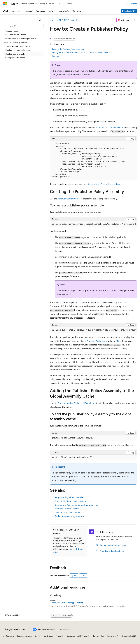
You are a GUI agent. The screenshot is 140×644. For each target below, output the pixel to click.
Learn (52, 20)
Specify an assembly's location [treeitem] (18, 46)
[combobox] (23, 26)
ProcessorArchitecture (97, 341)
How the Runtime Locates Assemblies (73, 501)
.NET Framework (70, 20)
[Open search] (127, 4)
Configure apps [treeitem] (12, 31)
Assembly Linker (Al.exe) (69, 199)
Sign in (134, 3)
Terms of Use (98, 636)
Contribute (48, 636)
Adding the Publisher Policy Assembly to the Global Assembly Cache (80, 52)
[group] (93, 224)
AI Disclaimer (9, 636)
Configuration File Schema (67, 512)
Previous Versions (24, 636)
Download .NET (129, 11)
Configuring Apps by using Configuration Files (77, 505)
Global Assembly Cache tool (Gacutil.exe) (77, 403)
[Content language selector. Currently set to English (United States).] (16, 629)
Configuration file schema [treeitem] (16, 58)
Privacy (59, 636)
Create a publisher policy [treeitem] (16, 54)
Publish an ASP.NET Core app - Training (66, 603)
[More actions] (134, 20)
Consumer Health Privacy (77, 636)
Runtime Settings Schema (67, 509)
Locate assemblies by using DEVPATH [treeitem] (21, 39)
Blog (37, 636)
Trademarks (112, 636)
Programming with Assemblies (69, 497)
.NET (59, 20)
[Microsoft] (5, 4)
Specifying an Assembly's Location (104, 184)
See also (55, 56)
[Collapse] (40, 20)
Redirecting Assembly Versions (109, 127)
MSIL (118, 341)
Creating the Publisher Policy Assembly (68, 49)
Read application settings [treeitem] (16, 35)
